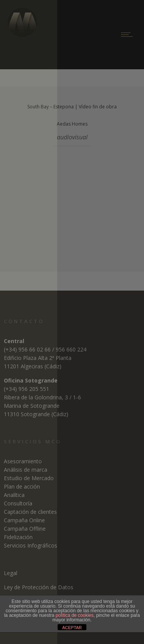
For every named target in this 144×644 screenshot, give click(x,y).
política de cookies (75, 615)
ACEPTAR (72, 628)
